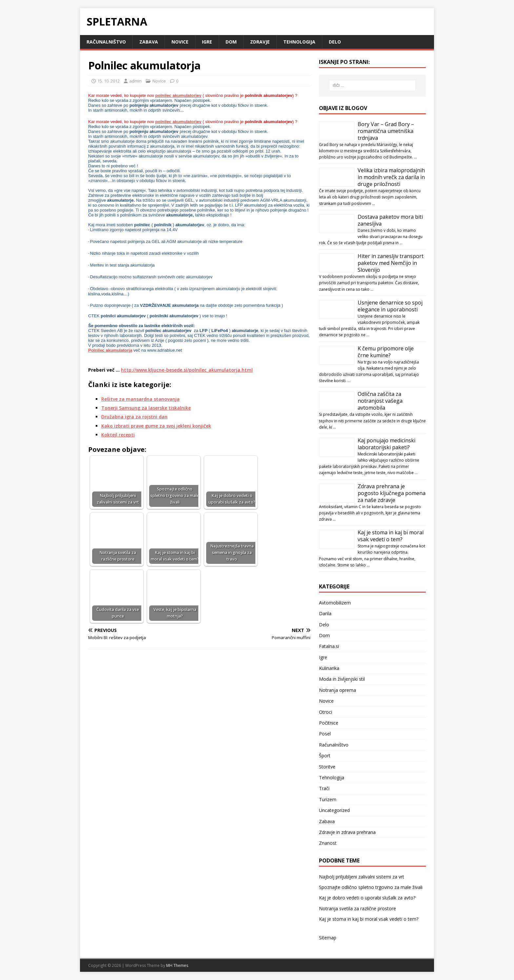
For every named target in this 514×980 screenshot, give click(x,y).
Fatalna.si (329, 646)
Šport (325, 756)
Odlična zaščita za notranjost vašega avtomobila (380, 401)
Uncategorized (334, 810)
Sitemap (328, 938)
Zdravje (260, 42)
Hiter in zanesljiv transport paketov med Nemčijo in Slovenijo (391, 263)
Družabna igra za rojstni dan (134, 417)
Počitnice (329, 723)
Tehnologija (299, 42)
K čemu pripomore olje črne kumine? (386, 352)
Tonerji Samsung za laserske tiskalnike (146, 408)
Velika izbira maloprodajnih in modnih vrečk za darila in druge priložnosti (391, 177)
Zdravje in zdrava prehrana (347, 832)
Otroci (326, 712)
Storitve (327, 767)
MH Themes (177, 965)
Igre (207, 42)
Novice (180, 42)
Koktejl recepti (118, 435)
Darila (325, 613)
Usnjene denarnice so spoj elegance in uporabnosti (390, 306)
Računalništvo (106, 42)
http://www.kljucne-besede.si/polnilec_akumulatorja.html (187, 370)
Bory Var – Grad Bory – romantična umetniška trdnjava (386, 131)
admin (135, 81)
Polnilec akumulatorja (110, 350)
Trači (324, 788)
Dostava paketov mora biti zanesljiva (390, 220)
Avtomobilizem (335, 603)
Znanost (328, 843)
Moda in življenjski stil (342, 679)
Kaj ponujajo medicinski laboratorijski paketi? (386, 444)
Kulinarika (329, 668)
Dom (231, 42)
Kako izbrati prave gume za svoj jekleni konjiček (156, 426)
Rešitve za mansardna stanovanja (140, 399)
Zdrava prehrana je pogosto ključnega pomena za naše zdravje (392, 493)
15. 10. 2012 (109, 81)
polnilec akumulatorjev (178, 95)
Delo (335, 42)
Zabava (149, 42)
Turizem (328, 799)
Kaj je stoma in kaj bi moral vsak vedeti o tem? (391, 536)
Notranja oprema (337, 690)
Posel (325, 734)
